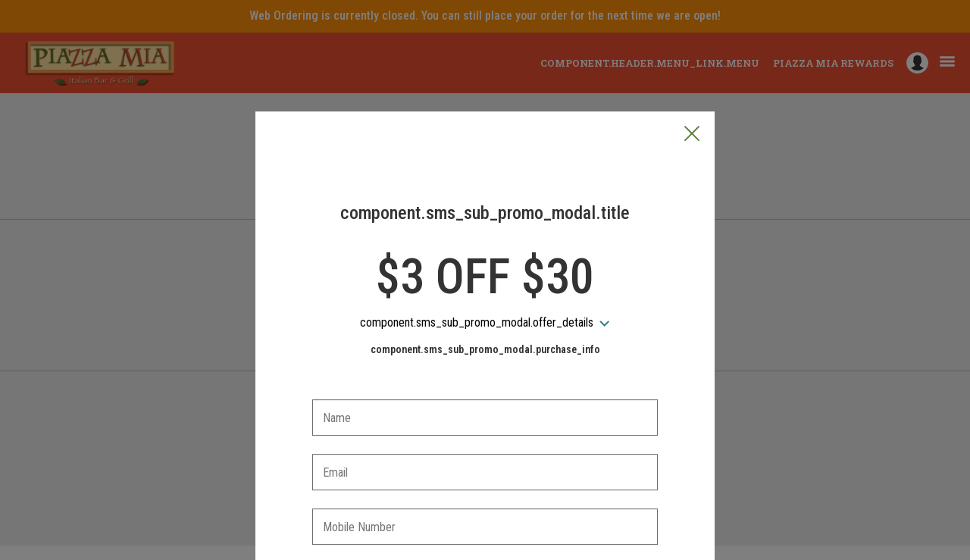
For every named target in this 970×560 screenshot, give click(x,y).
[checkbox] (485, 501)
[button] (692, 64)
